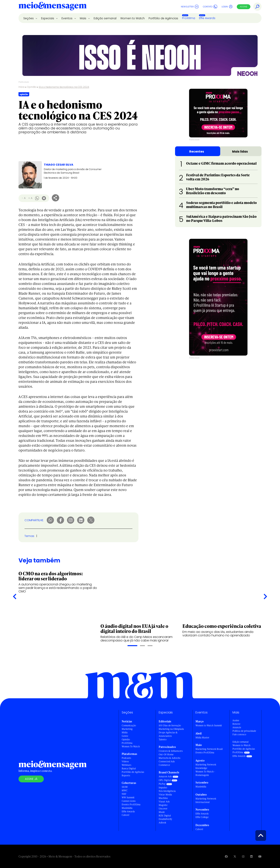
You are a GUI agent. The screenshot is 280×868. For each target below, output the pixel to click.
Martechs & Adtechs (169, 758)
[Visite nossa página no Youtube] (260, 856)
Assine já (31, 779)
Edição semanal (105, 18)
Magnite (163, 805)
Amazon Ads (165, 776)
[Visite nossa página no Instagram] (243, 856)
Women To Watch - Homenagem (205, 773)
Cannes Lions (129, 801)
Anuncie (237, 727)
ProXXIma (189, 18)
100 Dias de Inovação (170, 725)
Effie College (202, 817)
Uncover (163, 809)
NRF (124, 794)
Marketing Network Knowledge (206, 766)
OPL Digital (165, 780)
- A (24, 198)
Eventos (67, 18)
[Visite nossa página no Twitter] (235, 856)
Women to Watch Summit (209, 725)
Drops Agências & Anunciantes (168, 734)
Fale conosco (239, 734)
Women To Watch (131, 746)
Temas (29, 536)
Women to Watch (133, 18)
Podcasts (126, 758)
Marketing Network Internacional (206, 800)
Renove (236, 724)
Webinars (126, 765)
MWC (125, 790)
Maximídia (127, 808)
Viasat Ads (164, 802)
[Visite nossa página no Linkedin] (251, 856)
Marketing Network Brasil (209, 749)
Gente (125, 736)
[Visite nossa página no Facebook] (226, 856)
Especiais (48, 18)
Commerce (164, 765)
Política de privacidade (244, 731)
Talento (163, 739)
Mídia (125, 732)
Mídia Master (202, 738)
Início (22, 87)
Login (227, 7)
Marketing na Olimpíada (171, 729)
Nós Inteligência (167, 791)
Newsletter (190, 7)
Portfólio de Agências (163, 18)
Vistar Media (165, 795)
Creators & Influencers (171, 751)
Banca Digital (129, 768)
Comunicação (129, 725)
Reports (126, 775)
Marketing (127, 729)
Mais (83, 18)
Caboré (125, 815)
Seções (29, 18)
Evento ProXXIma (131, 804)
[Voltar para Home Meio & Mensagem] (53, 7)
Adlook (162, 823)
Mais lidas (240, 152)
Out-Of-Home (166, 754)
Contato (210, 7)
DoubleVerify (165, 819)
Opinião (32, 87)
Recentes (197, 152)
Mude (162, 812)
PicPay (162, 784)
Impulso (163, 788)
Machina (163, 798)
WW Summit (128, 797)
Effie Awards (207, 18)
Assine (244, 7)
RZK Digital (165, 816)
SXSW (125, 787)
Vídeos (125, 761)
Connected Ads (167, 761)
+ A (30, 198)
